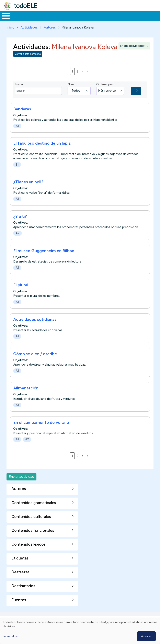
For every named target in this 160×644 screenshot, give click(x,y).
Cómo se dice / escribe (35, 361)
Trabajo (70, 20)
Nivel (71, 92)
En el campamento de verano (41, 430)
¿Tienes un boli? (28, 190)
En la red (89, 20)
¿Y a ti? (20, 224)
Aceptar (146, 636)
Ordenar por (105, 92)
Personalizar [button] (11, 636)
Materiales (20, 20)
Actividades (29, 35)
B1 (17, 172)
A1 (17, 133)
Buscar (156, 15)
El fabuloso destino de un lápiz (42, 151)
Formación (46, 20)
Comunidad (138, 20)
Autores (50, 35)
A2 (18, 241)
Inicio (4, 20)
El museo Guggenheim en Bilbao (44, 258)
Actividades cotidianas (35, 327)
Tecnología (110, 20)
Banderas (22, 116)
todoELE (26, 6)
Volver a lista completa (28, 61)
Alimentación (26, 396)
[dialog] (80, 631)
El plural (21, 292)
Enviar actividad (21, 484)
